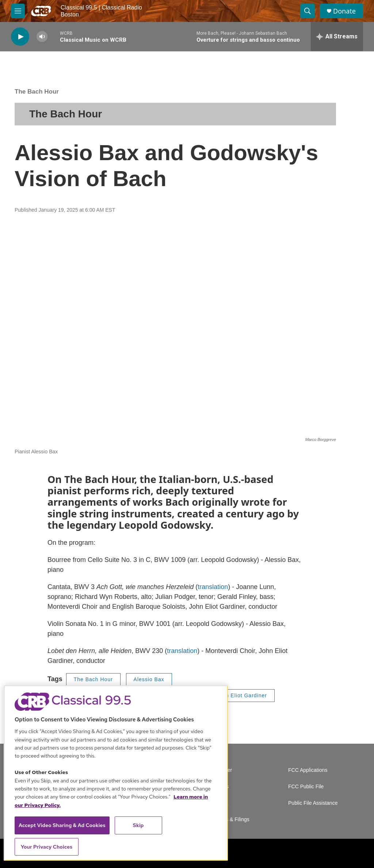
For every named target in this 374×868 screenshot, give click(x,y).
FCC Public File (306, 787)
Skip (138, 825)
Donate (344, 11)
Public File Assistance (313, 803)
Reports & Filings (230, 820)
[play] (20, 37)
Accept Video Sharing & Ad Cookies (62, 825)
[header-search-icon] (308, 11)
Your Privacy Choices (47, 847)
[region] (116, 773)
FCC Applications (308, 770)
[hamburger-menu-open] (18, 11)
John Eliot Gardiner (242, 695)
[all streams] (337, 37)
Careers (220, 787)
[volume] (42, 37)
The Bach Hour (37, 92)
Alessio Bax (149, 679)
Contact (219, 803)
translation (213, 587)
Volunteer (221, 770)
